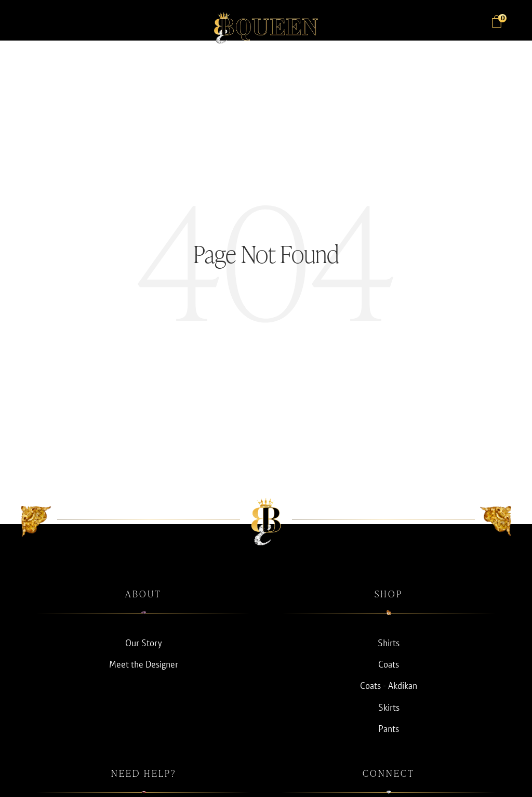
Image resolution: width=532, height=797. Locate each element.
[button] (31, 23)
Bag (501, 19)
